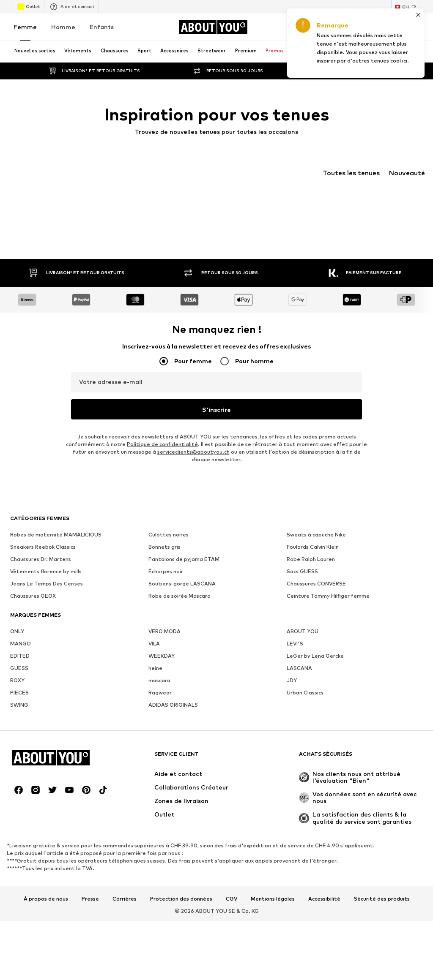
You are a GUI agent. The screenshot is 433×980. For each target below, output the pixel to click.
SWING (19, 705)
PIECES (19, 693)
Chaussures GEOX (33, 596)
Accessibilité (324, 899)
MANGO (21, 644)
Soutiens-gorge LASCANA (182, 584)
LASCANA (299, 668)
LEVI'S (295, 644)
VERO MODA (164, 631)
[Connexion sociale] (19, 790)
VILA (154, 644)
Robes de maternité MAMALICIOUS (56, 535)
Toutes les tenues (351, 173)
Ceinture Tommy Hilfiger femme (328, 596)
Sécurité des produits (382, 899)
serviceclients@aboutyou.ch (193, 452)
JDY (292, 680)
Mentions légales (273, 899)
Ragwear (160, 693)
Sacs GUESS (302, 571)
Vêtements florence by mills (46, 571)
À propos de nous (46, 899)
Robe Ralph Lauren (311, 559)
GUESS (19, 668)
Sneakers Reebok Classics (43, 547)
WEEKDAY (162, 656)
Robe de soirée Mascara (180, 596)
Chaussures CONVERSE (316, 584)
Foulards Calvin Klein (313, 547)
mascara (159, 680)
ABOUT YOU (303, 631)
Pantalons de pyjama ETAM (184, 559)
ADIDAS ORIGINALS (173, 705)
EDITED (20, 656)
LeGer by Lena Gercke (315, 656)
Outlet (29, 7)
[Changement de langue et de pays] (406, 7)
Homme (63, 27)
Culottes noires (169, 535)
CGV (232, 899)
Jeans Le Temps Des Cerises (47, 584)
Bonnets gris (164, 547)
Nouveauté (407, 173)
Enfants (102, 27)
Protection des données (181, 899)
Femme (25, 27)
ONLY (17, 631)
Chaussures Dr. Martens (41, 559)
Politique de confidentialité (162, 444)
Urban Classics (305, 693)
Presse (90, 899)
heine (155, 668)
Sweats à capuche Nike (316, 535)
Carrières (125, 899)
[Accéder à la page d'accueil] (213, 27)
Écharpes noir (166, 571)
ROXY (17, 680)
